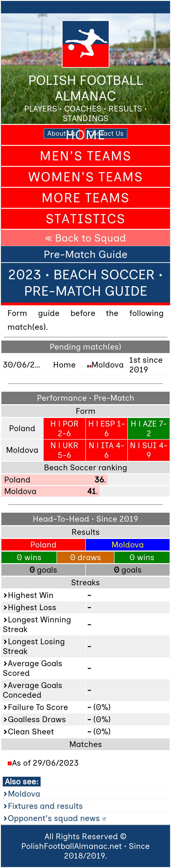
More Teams (86, 198)
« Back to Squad (85, 238)
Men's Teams (86, 156)
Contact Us (106, 133)
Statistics (86, 219)
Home (86, 135)
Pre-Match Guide (86, 254)
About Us (62, 133)
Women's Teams (86, 177)
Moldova (24, 794)
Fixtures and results (45, 806)
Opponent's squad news (54, 818)
